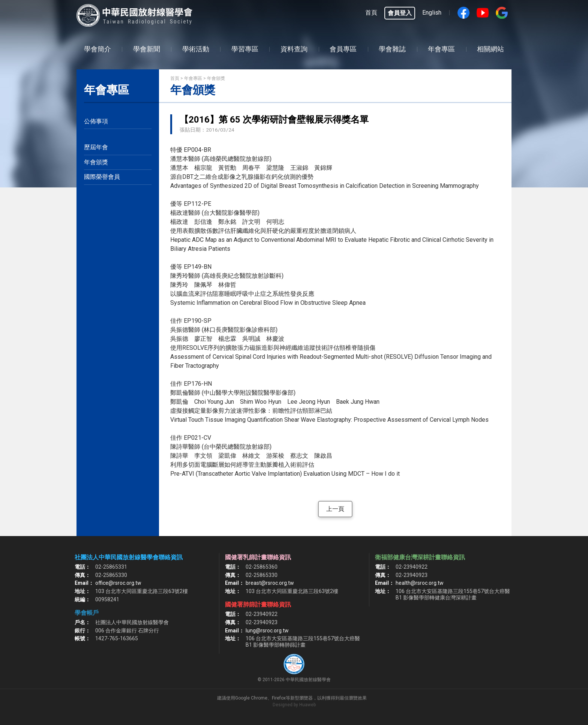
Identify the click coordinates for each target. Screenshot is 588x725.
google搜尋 (502, 13)
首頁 (371, 13)
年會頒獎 (96, 162)
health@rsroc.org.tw (420, 583)
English (432, 13)
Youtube (483, 13)
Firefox (279, 698)
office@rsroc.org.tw (118, 583)
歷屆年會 (96, 147)
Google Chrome (251, 698)
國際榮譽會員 (102, 177)
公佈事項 (96, 121)
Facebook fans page (463, 13)
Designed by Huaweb (294, 705)
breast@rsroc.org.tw (270, 583)
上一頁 (335, 509)
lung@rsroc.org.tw (267, 631)
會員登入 (400, 13)
